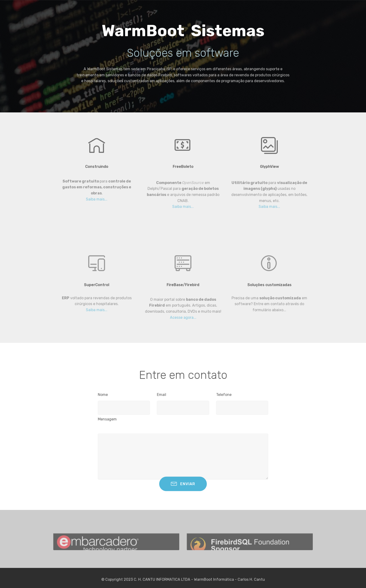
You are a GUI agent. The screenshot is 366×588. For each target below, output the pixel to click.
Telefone (224, 396)
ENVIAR (183, 488)
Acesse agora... (183, 324)
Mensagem (107, 421)
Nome (103, 396)
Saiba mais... (97, 206)
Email (162, 396)
